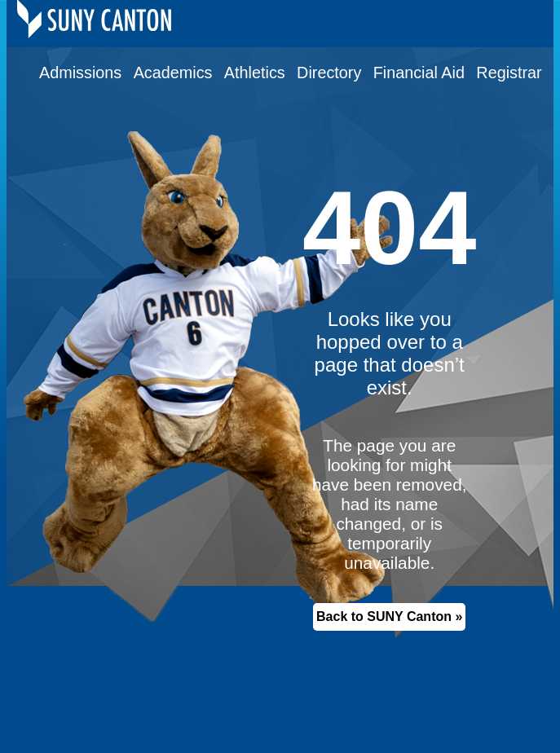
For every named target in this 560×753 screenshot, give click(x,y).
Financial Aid (419, 73)
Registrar (509, 73)
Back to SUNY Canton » (389, 616)
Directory (329, 73)
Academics (173, 73)
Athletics (255, 73)
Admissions (80, 73)
